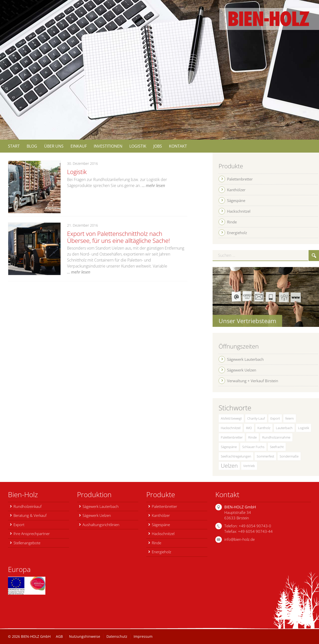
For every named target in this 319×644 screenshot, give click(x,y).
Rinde (252, 437)
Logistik (76, 172)
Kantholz (264, 428)
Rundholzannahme (276, 437)
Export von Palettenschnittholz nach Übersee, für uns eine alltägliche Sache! (123, 237)
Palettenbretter (232, 437)
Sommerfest (265, 456)
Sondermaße (289, 456)
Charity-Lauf (256, 418)
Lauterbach (284, 428)
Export (275, 418)
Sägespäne (229, 447)
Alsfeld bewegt (231, 418)
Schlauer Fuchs (253, 447)
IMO (249, 428)
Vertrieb (249, 466)
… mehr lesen (153, 185)
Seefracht (277, 447)
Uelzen (229, 466)
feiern (290, 418)
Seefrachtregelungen (236, 456)
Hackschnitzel (231, 428)
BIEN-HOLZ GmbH (36, 636)
